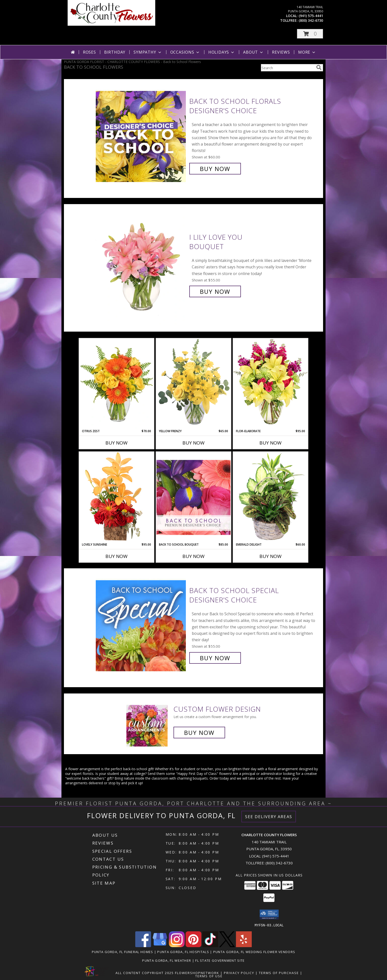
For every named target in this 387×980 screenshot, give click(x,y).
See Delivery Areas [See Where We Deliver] (269, 817)
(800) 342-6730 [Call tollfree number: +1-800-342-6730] (311, 20)
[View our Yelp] (244, 946)
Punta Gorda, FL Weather (167, 960)
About (253, 52)
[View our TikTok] (210, 946)
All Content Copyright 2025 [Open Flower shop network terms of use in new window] (145, 973)
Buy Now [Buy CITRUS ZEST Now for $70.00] (116, 443)
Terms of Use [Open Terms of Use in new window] (209, 976)
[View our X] (227, 946)
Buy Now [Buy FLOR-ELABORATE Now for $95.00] (271, 443)
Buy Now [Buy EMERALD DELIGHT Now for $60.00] (271, 556)
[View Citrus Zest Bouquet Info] (116, 384)
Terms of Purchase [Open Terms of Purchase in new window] (279, 973)
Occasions (185, 52)
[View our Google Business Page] (160, 946)
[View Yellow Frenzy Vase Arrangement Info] (193, 384)
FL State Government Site (220, 960)
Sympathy (148, 52)
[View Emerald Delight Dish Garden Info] (271, 497)
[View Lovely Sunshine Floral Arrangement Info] (116, 497)
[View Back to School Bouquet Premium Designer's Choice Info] (193, 497)
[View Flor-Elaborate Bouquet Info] (271, 384)
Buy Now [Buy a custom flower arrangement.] (199, 733)
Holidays (222, 52)
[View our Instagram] (177, 946)
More (307, 52)
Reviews (281, 52)
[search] (319, 67)
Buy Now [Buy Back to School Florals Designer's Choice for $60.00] (215, 169)
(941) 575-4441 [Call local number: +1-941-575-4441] (311, 16)
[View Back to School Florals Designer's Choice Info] (141, 135)
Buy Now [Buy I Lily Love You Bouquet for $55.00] (215, 291)
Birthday (115, 52)
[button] (310, 34)
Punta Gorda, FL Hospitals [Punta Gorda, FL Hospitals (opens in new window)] (183, 952)
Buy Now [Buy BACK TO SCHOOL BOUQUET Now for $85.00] (193, 556)
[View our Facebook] (143, 946)
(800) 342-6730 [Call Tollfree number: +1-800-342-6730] (279, 863)
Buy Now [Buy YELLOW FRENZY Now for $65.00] (193, 443)
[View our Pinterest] (193, 946)
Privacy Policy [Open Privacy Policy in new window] (239, 973)
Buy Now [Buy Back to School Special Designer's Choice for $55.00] (215, 658)
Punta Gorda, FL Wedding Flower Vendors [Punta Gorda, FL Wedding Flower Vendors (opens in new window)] (254, 952)
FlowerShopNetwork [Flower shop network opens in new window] (197, 973)
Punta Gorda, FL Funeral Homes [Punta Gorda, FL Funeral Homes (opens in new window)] (123, 952)
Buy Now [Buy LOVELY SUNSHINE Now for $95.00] (116, 556)
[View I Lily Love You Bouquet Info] (141, 264)
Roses (89, 52)
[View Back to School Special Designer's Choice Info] (141, 624)
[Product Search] (288, 68)
